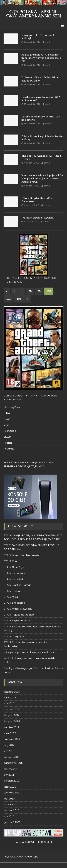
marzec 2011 (11, 769)
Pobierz (8, 443)
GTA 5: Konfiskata (14, 579)
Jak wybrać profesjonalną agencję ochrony (29, 652)
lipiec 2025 (10, 698)
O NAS (8, 413)
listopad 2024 (12, 715)
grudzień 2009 (12, 822)
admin (48, 42)
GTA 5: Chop (11, 561)
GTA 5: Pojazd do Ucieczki (19, 615)
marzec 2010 (11, 810)
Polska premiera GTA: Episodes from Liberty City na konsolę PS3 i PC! (41, 58)
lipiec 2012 (10, 733)
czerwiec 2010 (12, 793)
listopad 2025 (12, 692)
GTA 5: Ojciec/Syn (14, 567)
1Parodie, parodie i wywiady (38, 218)
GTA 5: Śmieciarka (14, 603)
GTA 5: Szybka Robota (17, 620)
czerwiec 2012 (12, 739)
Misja (7, 425)
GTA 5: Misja (11, 597)
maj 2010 (9, 799)
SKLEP (7, 437)
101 (8, 299)
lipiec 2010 (10, 787)
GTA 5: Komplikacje (15, 573)
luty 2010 (9, 816)
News (7, 419)
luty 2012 (9, 751)
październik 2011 (14, 763)
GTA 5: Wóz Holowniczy (18, 609)
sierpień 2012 (11, 727)
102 (19, 299)
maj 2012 (9, 745)
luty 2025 (9, 703)
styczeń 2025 (11, 709)
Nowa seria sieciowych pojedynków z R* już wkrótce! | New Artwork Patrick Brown (42, 178)
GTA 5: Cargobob (14, 636)
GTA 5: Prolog (12, 591)
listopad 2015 (12, 721)
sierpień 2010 (11, 781)
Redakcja (9, 449)
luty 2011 (9, 775)
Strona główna (13, 407)
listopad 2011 (12, 757)
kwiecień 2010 (12, 804)
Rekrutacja (10, 431)
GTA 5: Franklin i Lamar (17, 585)
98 (30, 291)
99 (39, 291)
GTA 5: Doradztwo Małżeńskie (21, 555)
